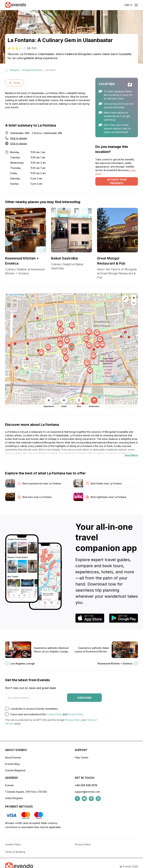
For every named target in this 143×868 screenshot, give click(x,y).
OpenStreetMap (16, 295)
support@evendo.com (87, 792)
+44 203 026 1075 (86, 785)
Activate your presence (117, 181)
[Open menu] (136, 5)
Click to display (19, 138)
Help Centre (82, 757)
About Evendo (13, 757)
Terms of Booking (15, 852)
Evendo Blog (12, 764)
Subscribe (84, 698)
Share (15, 83)
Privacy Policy (76, 714)
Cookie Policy (54, 714)
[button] (71, 347)
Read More (131, 455)
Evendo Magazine (15, 770)
